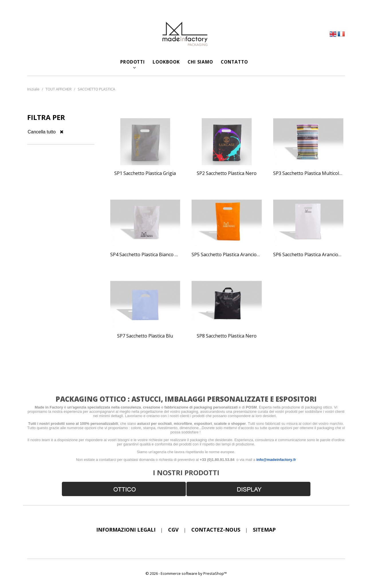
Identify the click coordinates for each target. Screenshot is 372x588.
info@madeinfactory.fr (276, 460)
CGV (173, 530)
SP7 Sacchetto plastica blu (145, 336)
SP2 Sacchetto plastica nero (227, 173)
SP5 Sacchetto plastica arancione (227, 255)
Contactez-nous (216, 530)
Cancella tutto (46, 132)
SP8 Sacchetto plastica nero (227, 336)
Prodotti (133, 62)
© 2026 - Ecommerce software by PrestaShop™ (186, 573)
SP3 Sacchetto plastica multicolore (308, 173)
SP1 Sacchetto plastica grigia (145, 173)
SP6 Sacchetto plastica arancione (308, 255)
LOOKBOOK (166, 62)
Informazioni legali (126, 530)
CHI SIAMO (200, 62)
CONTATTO (234, 62)
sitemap (264, 530)
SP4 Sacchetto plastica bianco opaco (145, 255)
